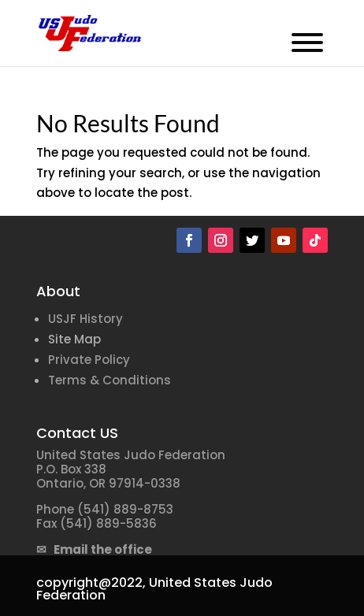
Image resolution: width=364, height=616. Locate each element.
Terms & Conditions (110, 380)
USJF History (85, 319)
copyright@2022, (91, 583)
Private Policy (89, 360)
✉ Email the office (94, 549)
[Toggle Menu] (307, 43)
